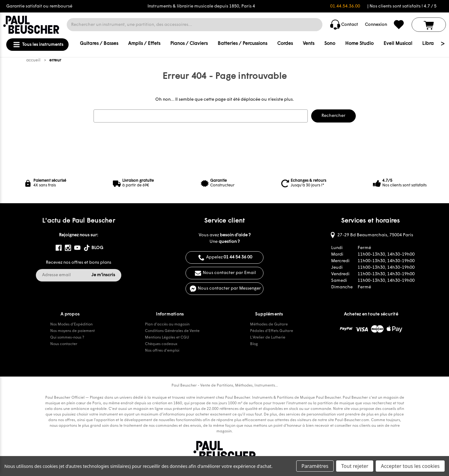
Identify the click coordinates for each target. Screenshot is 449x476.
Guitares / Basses (99, 44)
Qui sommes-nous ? (67, 338)
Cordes (285, 44)
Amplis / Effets (144, 44)
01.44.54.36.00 (345, 6)
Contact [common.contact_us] (344, 25)
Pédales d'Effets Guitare (272, 331)
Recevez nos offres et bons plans (79, 263)
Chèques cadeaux (161, 344)
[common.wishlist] (399, 25)
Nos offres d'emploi (162, 351)
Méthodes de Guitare (269, 325)
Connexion (376, 25)
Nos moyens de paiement (72, 331)
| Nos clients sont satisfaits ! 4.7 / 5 (402, 6)
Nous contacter (64, 344)
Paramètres (315, 466)
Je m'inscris (103, 275)
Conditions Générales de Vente (172, 331)
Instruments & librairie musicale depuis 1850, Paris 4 (201, 6)
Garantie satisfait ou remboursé (39, 6)
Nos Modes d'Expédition (71, 325)
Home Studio (359, 44)
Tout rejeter (355, 466)
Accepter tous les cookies (410, 466)
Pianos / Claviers (189, 44)
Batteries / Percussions (242, 44)
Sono (330, 44)
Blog (254, 344)
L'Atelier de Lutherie (268, 338)
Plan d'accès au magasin (167, 325)
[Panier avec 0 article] (429, 25)
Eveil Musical (398, 44)
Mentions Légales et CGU (167, 338)
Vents (309, 44)
